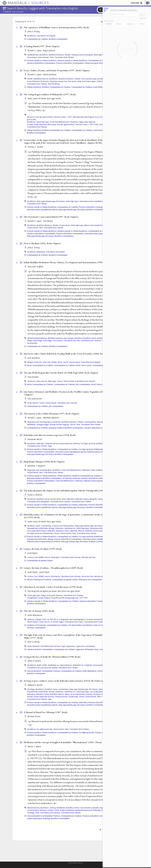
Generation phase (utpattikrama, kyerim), (96, 201)
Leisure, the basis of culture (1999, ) (43, 549)
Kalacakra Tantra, (82, 499)
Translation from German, (71, 557)
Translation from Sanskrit (85, 381)
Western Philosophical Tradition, (39, 580)
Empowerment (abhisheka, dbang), (41, 528)
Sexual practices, (61, 697)
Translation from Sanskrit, (91, 340)
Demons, (102, 689)
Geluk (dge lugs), (100, 55)
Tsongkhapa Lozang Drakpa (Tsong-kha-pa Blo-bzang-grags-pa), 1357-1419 (57, 598)
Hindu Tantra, (81, 365)
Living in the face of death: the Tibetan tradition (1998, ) (52, 657)
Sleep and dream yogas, (87, 81)
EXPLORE (137, 3)
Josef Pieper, (33, 572)
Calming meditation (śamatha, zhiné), (64, 808)
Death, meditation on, (51, 665)
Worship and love (88, 557)
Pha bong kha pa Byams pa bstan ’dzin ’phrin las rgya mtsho (54, 591)
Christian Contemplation (36, 628)
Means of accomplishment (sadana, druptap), (102, 225)
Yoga (50, 446)
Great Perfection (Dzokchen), (38, 81)
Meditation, (41, 252)
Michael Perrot (34, 716)
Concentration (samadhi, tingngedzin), (95, 808)
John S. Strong (34, 31)
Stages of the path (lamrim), (52, 595)
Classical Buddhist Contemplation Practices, (44, 671)
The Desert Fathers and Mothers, (81, 625)
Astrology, (31, 689)
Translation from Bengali (90, 362)
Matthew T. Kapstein (36, 466)
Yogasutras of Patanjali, (84, 649)
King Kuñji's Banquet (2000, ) (44, 462)
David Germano (50, 74)
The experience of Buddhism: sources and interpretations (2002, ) (56, 27)
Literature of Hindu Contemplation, (40, 649)
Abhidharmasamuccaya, (57, 338)
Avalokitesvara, (33, 55)
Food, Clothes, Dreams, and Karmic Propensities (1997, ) (57, 70)
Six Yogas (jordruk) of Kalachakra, (94, 443)
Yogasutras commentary (85, 646)
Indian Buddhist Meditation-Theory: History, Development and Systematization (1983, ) (67, 262)
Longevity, (88, 665)
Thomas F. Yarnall (35, 147)
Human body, (56, 499)
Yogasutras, (71, 646)
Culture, (31, 557)
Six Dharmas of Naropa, (71, 478)
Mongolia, (93, 499)
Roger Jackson (49, 50)
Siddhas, (99, 470)
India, (45, 362)
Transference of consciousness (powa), (42, 668)
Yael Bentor (48, 221)
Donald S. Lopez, (35, 50)
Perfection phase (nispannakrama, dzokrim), (63, 443)
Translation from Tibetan (64, 57)
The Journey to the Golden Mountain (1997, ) (51, 414)
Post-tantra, (72, 81)
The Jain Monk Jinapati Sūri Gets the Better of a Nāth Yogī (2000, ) (61, 373)
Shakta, (54, 362)
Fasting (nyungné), (92, 63)
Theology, (31, 813)
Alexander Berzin (35, 439)
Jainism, (44, 381)
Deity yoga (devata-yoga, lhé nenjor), (51, 201)
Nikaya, (30, 340)
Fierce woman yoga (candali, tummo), (96, 79)
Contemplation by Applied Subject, (65, 580)
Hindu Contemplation (95, 365)
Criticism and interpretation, (63, 526)
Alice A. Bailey (33, 642)
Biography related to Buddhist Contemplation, (66, 428)
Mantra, (81, 531)
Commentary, (46, 526)
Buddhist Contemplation (58, 39)
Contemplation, (90, 422)
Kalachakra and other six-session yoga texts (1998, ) (50, 435)
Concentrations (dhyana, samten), (41, 810)
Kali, (49, 362)
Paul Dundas (33, 377)
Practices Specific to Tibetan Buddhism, (42, 60)
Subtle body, (102, 81)
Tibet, (52, 57)
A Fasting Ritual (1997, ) (41, 46)
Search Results (18, 12)
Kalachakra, (83, 505)
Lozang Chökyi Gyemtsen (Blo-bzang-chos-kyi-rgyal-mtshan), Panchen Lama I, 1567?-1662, (63, 124)
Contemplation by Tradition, (38, 39)
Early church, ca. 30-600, (49, 622)
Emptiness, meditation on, (66, 528)
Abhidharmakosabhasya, (37, 338)
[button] (148, 3)
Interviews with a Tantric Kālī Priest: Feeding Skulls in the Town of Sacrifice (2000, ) (69, 354)
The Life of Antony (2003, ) (39, 611)
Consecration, (65, 225)
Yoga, (63, 646)
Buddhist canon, (90, 338)
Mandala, (74, 531)
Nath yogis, (52, 381)
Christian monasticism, (95, 619)
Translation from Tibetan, (37, 84)
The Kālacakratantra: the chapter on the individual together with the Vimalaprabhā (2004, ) (67, 491)
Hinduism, (38, 362)
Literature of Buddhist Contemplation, (41, 63)
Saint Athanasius (35, 615)
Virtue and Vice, (88, 576)
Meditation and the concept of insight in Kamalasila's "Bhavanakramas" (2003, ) (63, 742)
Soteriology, (48, 340)
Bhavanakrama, (34, 808)
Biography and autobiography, (40, 422)
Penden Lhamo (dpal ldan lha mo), (41, 697)
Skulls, (60, 362)
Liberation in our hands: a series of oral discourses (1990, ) (53, 587)
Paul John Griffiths (35, 267)
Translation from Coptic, (74, 622)
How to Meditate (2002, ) (42, 243)
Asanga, (71, 338)
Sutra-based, (32, 57)
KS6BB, (41, 557)
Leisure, (47, 557)
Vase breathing (54, 84)
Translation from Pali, (72, 340)
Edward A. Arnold (35, 685)
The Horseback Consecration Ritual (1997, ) (51, 217)
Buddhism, (32, 36)
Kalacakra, (41, 443)
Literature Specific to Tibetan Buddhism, (72, 60)
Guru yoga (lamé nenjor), (37, 531)
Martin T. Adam (34, 746)
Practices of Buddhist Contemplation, (70, 63)
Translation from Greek (93, 622)
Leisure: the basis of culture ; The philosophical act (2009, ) (53, 568)
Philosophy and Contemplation (90, 580)
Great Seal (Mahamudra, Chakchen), (64, 122)
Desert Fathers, (33, 622)
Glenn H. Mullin (34, 661)
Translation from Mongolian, (38, 501)
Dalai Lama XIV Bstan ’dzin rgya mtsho (44, 98)
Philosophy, (56, 557)
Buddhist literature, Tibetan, (60, 55)
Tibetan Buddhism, (34, 87)
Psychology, (38, 340)
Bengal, (30, 362)
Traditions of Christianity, (37, 625)
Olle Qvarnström (35, 399)
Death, (39, 665)
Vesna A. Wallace (35, 495)
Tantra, (66, 362)
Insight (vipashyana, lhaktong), (39, 818)
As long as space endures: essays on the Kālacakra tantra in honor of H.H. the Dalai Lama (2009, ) (71, 681)
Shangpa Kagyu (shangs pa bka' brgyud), (53, 424)
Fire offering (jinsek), (45, 729)
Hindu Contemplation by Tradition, (40, 365)
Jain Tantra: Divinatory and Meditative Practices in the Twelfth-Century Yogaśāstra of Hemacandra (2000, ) (75, 393)
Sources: (8, 12)
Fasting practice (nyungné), (82, 55)
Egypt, (62, 622)
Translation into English (46, 36)
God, (36, 557)
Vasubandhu (32, 343)
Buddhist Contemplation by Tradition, (56, 87)
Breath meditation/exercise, (38, 79)
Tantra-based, (43, 57)
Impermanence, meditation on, (72, 665)
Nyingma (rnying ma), (59, 81)
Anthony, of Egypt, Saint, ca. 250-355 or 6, (44, 619)
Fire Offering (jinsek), (87, 732)
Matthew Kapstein (51, 418)
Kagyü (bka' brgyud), (87, 122)
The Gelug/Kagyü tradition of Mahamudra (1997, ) (50, 94)
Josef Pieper (33, 553)
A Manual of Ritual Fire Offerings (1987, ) (46, 712)
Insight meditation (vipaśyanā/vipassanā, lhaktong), (80, 810)
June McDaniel (34, 358)
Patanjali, (36, 646)
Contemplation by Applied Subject (40, 560)
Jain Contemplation (56, 406)
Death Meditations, (90, 671)
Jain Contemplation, (83, 384)
